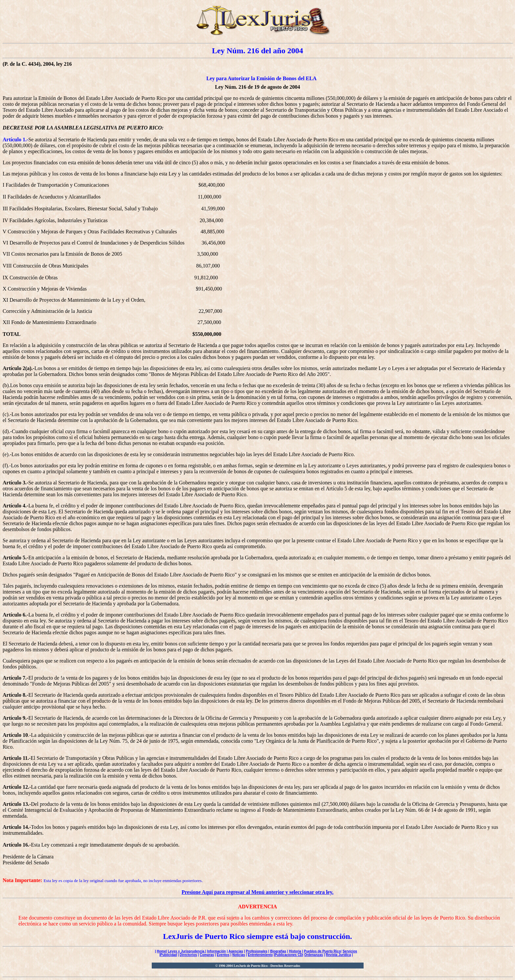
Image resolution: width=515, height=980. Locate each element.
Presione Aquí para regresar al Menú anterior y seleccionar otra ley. (258, 892)
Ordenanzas (313, 955)
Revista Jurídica (338, 955)
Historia (295, 951)
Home (162, 951)
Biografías (278, 951)
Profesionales (257, 951)
